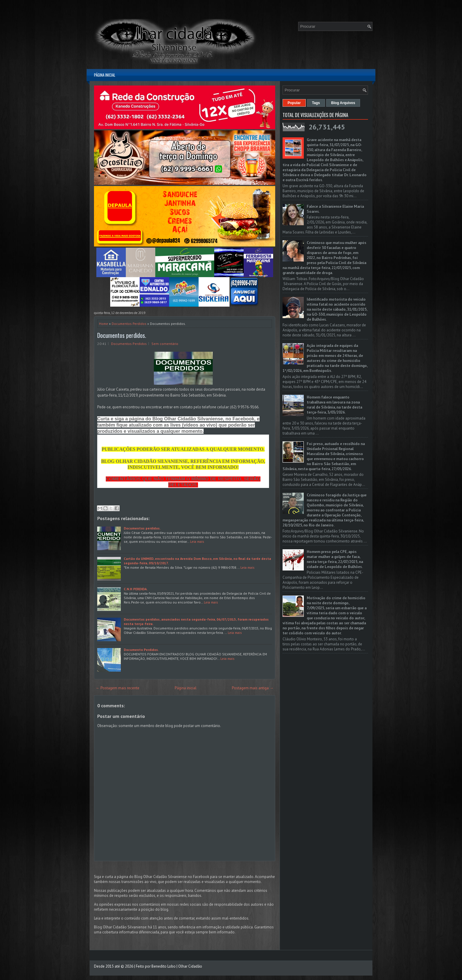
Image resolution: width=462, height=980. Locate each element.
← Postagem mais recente (118, 688)
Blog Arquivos (343, 103)
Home (104, 324)
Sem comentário (165, 344)
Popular (294, 103)
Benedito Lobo (164, 966)
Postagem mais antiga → (253, 688)
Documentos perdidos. (142, 528)
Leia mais (197, 541)
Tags (316, 103)
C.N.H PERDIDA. (136, 589)
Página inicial (105, 75)
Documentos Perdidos (129, 324)
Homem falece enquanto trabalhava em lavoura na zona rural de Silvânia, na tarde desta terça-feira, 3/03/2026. (334, 405)
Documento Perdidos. (141, 650)
